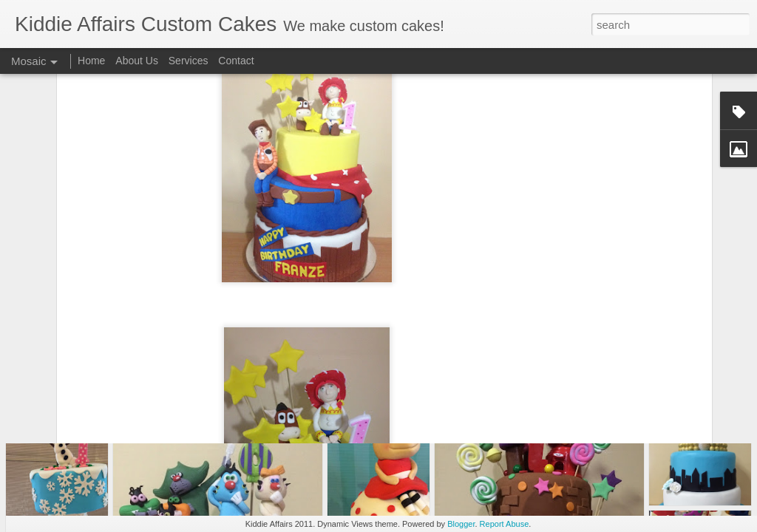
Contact (236, 61)
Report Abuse (505, 524)
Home (91, 61)
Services (189, 61)
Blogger (461, 524)
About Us (137, 61)
